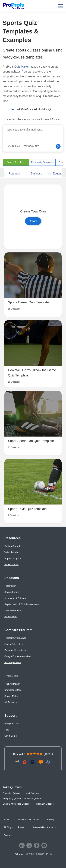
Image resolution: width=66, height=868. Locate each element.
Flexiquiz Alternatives (15, 650)
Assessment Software (15, 598)
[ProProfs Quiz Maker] (14, 6)
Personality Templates (42, 162)
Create (33, 221)
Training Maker (12, 684)
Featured (12, 174)
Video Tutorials (12, 552)
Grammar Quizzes (33, 799)
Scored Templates (16, 162)
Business (33, 174)
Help (7, 730)
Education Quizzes (11, 793)
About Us (52, 827)
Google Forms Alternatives (18, 656)
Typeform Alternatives (15, 638)
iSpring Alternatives (14, 644)
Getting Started (12, 546)
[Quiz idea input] (33, 135)
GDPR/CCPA (25, 819)
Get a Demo (11, 736)
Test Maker (10, 586)
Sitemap (19, 854)
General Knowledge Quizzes (16, 804)
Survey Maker (11, 696)
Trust (6, 819)
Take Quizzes (12, 787)
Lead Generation (13, 610)
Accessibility (39, 827)
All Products (10, 702)
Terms (36, 819)
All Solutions (11, 617)
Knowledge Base (13, 690)
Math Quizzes (32, 793)
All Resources (11, 565)
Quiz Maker (22, 67)
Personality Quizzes (44, 804)
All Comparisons (13, 662)
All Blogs (8, 827)
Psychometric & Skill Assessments (22, 604)
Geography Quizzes (12, 799)
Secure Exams (12, 592)
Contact (8, 835)
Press (21, 827)
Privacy (51, 819)
